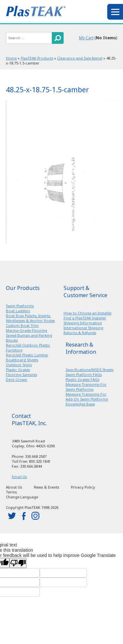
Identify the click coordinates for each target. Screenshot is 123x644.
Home (11, 58)
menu (115, 12)
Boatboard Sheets (22, 360)
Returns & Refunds (80, 333)
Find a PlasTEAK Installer (85, 318)
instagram (35, 516)
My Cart (86, 38)
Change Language (22, 497)
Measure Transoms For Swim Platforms (86, 387)
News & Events (46, 487)
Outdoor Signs (19, 365)
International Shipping (83, 328)
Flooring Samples (21, 375)
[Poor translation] (18, 563)
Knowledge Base (80, 404)
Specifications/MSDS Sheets (90, 370)
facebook (24, 516)
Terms (11, 492)
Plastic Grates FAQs (82, 379)
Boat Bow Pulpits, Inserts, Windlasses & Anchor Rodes (30, 318)
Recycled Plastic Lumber (27, 355)
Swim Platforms (20, 306)
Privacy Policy (83, 487)
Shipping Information (83, 323)
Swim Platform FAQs (84, 375)
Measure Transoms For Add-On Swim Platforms (87, 397)
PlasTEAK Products (37, 58)
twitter (12, 516)
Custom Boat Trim (22, 325)
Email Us (19, 477)
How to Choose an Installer (88, 313)
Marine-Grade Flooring (27, 330)
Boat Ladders (18, 311)
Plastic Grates (18, 370)
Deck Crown (17, 379)
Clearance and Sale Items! (80, 58)
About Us (14, 487)
